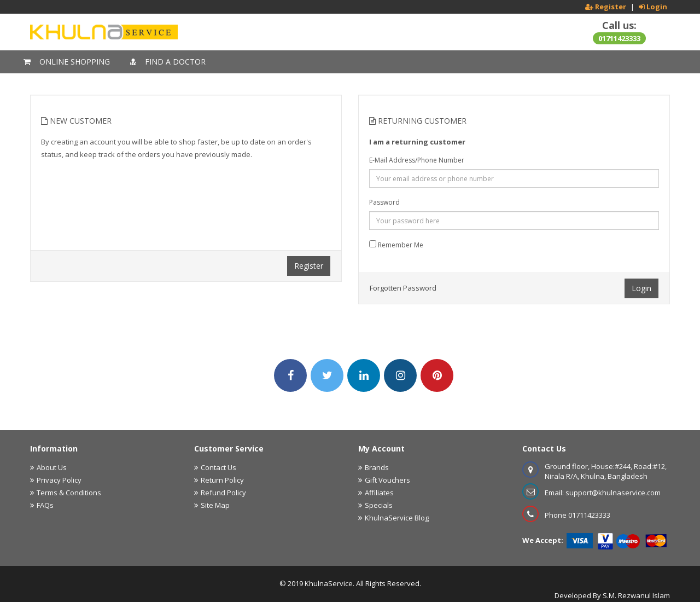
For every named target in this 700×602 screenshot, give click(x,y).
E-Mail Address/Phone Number (417, 160)
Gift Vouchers (387, 480)
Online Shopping (67, 62)
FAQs (45, 505)
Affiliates (379, 493)
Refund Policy (223, 493)
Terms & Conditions (69, 493)
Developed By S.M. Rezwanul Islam (612, 595)
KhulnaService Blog (397, 518)
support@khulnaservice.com (613, 493)
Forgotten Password (403, 288)
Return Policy (222, 480)
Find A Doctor (168, 62)
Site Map (215, 505)
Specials (379, 505)
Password (384, 202)
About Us (52, 467)
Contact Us (218, 467)
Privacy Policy (59, 480)
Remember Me (396, 245)
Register (309, 266)
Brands (377, 467)
